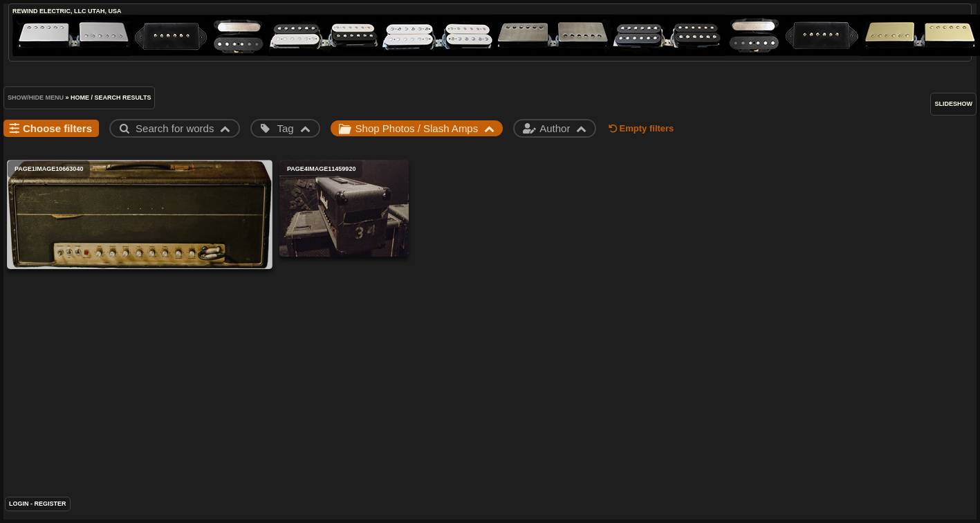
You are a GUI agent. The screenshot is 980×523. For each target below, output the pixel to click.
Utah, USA (104, 11)
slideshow (953, 104)
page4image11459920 (344, 208)
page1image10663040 (140, 214)
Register (50, 504)
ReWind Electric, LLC (49, 11)
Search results (123, 98)
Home (80, 98)
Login (19, 504)
